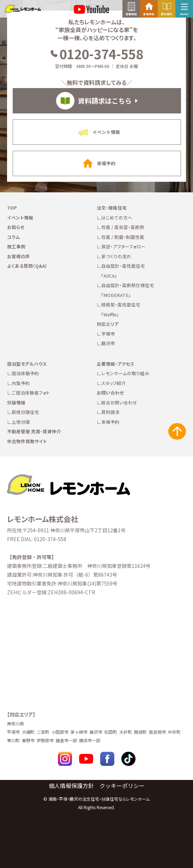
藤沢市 (108, 343)
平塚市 (108, 334)
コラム (14, 237)
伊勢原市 (45, 740)
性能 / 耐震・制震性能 (123, 237)
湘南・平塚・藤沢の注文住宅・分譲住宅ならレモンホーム (99, 799)
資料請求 (110, 412)
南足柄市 (157, 732)
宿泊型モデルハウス (27, 364)
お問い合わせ (110, 393)
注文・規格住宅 (112, 208)
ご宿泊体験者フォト (31, 393)
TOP (12, 208)
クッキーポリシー (122, 786)
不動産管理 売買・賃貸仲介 (34, 431)
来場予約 (110, 422)
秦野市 (28, 740)
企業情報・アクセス (116, 364)
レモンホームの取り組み (125, 373)
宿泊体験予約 (25, 373)
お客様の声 (19, 256)
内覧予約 (21, 383)
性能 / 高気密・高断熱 (123, 227)
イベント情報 (20, 218)
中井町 (174, 732)
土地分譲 (21, 422)
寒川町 (13, 740)
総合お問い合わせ (119, 402)
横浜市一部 (90, 740)
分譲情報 (16, 402)
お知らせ (16, 227)
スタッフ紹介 (114, 383)
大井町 (126, 732)
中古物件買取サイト (27, 441)
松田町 (111, 732)
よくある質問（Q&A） (27, 266)
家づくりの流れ (116, 256)
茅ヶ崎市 (79, 732)
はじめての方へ (117, 218)
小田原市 (60, 732)
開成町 (140, 732)
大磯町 (28, 732)
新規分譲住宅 (25, 412)
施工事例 (16, 246)
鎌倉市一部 (66, 740)
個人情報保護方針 (71, 786)
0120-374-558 (96, 54)
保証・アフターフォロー (123, 246)
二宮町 (43, 732)
